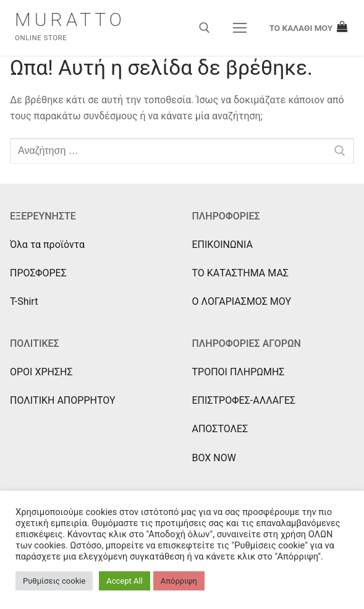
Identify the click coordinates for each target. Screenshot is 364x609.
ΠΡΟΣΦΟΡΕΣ (38, 273)
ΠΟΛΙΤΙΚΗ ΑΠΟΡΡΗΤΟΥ (63, 400)
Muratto (70, 19)
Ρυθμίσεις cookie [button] (54, 581)
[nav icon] (240, 28)
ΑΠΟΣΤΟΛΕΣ (220, 429)
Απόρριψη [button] (179, 581)
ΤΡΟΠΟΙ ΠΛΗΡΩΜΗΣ (239, 372)
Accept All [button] (125, 581)
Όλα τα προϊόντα (47, 245)
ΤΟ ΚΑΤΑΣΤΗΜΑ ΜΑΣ (240, 273)
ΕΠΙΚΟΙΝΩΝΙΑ (222, 245)
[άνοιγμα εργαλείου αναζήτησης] (205, 28)
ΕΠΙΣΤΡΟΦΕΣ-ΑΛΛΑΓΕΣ (244, 400)
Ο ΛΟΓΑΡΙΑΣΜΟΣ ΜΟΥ (242, 301)
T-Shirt (24, 301)
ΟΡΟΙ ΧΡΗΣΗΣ (41, 372)
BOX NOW (214, 458)
